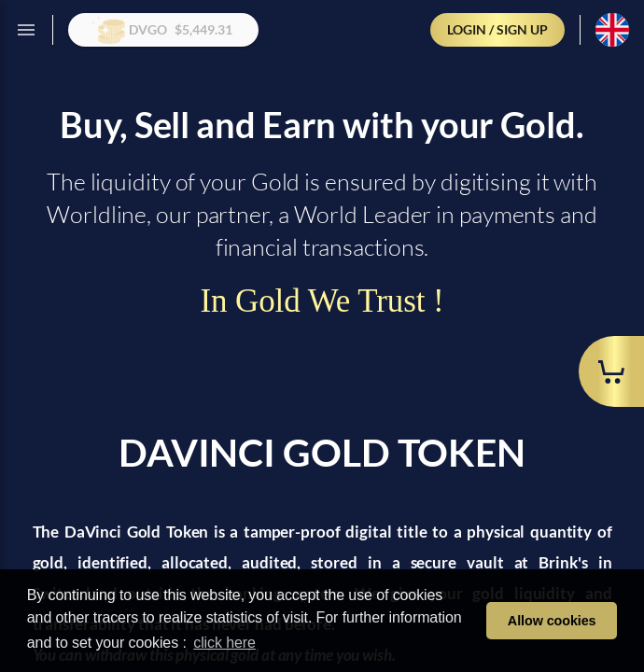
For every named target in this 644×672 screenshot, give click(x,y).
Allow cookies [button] (552, 621)
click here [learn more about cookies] (224, 643)
